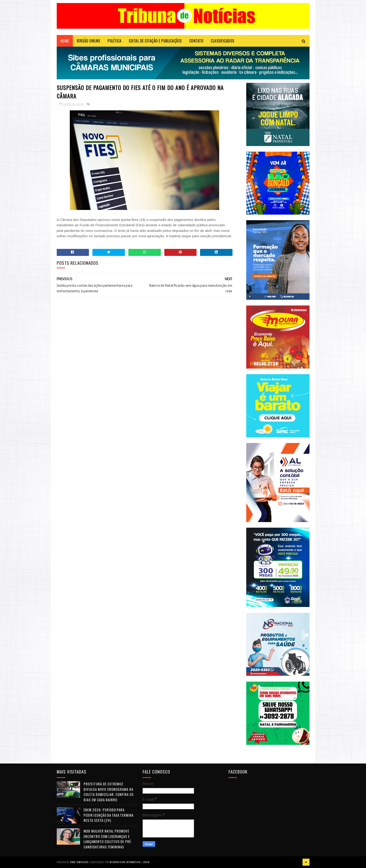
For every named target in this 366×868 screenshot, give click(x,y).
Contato (196, 41)
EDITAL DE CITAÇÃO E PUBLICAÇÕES (155, 41)
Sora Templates (79, 862)
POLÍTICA (114, 41)
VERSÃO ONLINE (88, 41)
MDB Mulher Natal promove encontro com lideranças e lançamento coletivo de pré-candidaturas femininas (108, 839)
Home (65, 41)
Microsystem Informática (125, 862)
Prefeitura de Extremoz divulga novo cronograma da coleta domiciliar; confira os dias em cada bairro (109, 792)
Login (146, 862)
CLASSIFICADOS (223, 41)
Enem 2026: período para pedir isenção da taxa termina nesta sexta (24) (109, 815)
